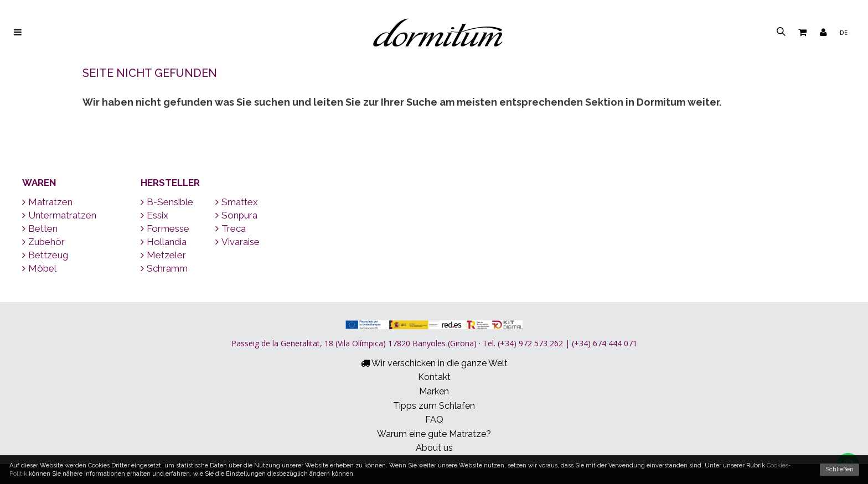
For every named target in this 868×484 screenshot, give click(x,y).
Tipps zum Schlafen (434, 406)
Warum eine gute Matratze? (434, 434)
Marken (434, 391)
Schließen (839, 469)
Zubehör (43, 242)
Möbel (39, 268)
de (844, 32)
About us (434, 448)
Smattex (237, 202)
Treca (231, 228)
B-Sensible (167, 202)
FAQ (434, 420)
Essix (154, 215)
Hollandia (164, 242)
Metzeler (163, 255)
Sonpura (236, 215)
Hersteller (170, 183)
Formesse (165, 228)
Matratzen (47, 202)
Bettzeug (45, 255)
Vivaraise (237, 242)
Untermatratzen (59, 215)
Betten (40, 228)
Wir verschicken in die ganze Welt (434, 363)
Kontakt (434, 377)
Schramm (164, 268)
